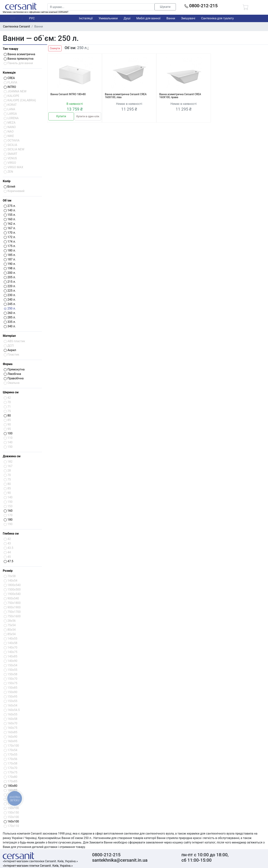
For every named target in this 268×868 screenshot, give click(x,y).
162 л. (10, 224)
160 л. (10, 219)
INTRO (10, 87)
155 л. (10, 215)
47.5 (8, 561)
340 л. (10, 326)
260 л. (10, 313)
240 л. (10, 300)
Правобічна (14, 378)
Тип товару (11, 49)
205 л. (10, 277)
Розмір (8, 571)
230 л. (10, 295)
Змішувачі (188, 18)
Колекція (9, 73)
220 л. (10, 286)
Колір (7, 181)
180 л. (10, 250)
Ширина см (11, 392)
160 (8, 511)
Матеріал (9, 336)
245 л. (10, 304)
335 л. (10, 322)
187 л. (10, 259)
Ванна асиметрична (19, 54)
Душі (127, 18)
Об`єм (7, 200)
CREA (9, 78)
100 (8, 433)
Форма (8, 364)
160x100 (11, 821)
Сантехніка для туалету (217, 18)
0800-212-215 (201, 6)
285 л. (10, 317)
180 (8, 520)
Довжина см (12, 456)
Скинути (55, 48)
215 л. (10, 282)
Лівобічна (12, 374)
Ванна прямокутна (19, 59)
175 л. (10, 246)
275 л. (10, 206)
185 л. (10, 255)
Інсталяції (86, 18)
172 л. (10, 237)
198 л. (10, 268)
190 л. (10, 264)
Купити (61, 116)
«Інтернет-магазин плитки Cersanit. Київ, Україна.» (38, 866)
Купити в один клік (88, 116)
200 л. (10, 273)
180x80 (11, 786)
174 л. (10, 242)
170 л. (10, 233)
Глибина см (11, 534)
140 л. (10, 210)
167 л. (10, 228)
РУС (32, 18)
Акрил (10, 350)
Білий (9, 187)
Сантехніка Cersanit (17, 26)
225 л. (10, 291)
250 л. (10, 308)
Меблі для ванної (148, 18)
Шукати (165, 7)
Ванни (171, 18)
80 (7, 416)
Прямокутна (14, 369)
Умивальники (108, 18)
